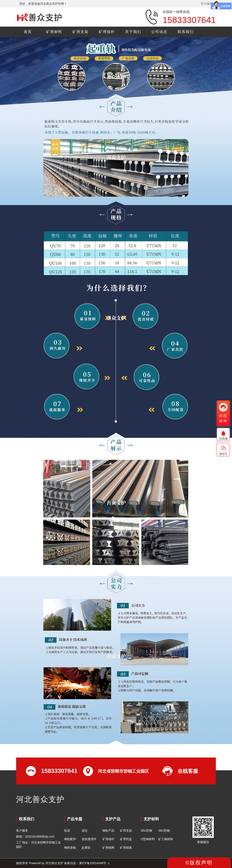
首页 (28, 32)
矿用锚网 (108, 848)
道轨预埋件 (89, 839)
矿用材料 (54, 32)
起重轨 (86, 848)
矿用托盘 (126, 839)
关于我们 (133, 32)
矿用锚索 (126, 848)
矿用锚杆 (107, 32)
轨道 (67, 831)
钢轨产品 (108, 831)
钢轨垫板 (70, 848)
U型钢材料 (148, 839)
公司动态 (159, 32)
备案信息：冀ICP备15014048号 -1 (87, 863)
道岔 (85, 831)
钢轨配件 (70, 839)
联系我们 (186, 32)
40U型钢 (147, 831)
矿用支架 (81, 32)
